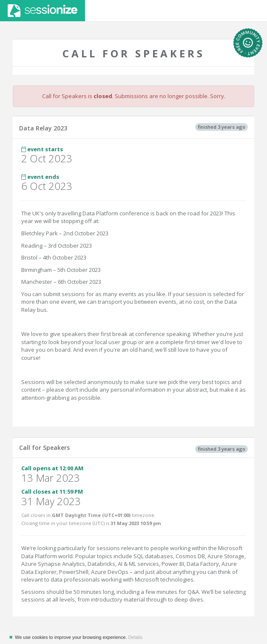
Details (135, 637)
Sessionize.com (43, 11)
